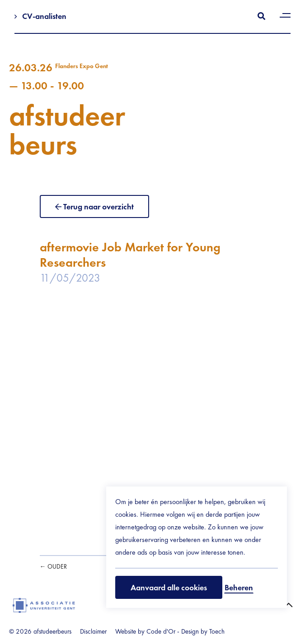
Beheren (239, 587)
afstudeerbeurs (152, 110)
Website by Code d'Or (145, 631)
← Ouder (53, 566)
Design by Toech (203, 631)
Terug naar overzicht (99, 206)
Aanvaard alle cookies (169, 587)
